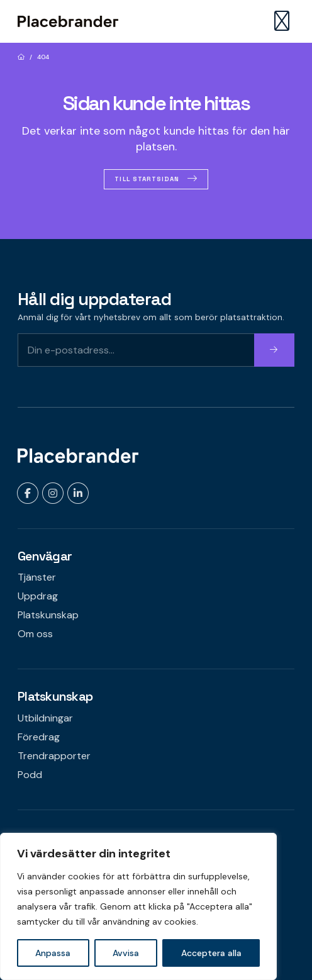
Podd (30, 775)
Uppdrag (38, 596)
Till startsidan (147, 179)
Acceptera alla (211, 953)
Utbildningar (45, 718)
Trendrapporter (54, 756)
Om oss (35, 634)
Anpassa (53, 953)
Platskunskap (48, 615)
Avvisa (126, 953)
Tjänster (37, 577)
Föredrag (39, 737)
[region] (138, 906)
